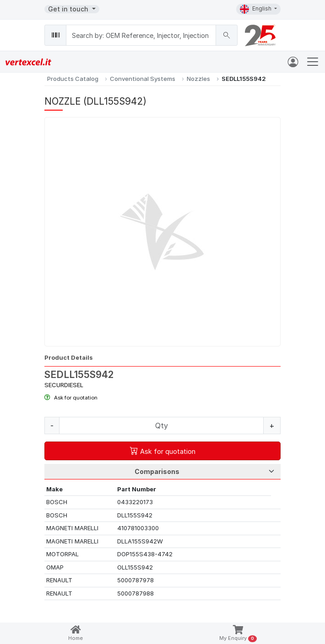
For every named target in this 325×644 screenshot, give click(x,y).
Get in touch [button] (69, 9)
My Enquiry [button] (238, 634)
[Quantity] (161, 426)
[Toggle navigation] (313, 62)
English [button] (256, 9)
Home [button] (76, 633)
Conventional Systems (143, 79)
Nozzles (198, 79)
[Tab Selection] (162, 472)
